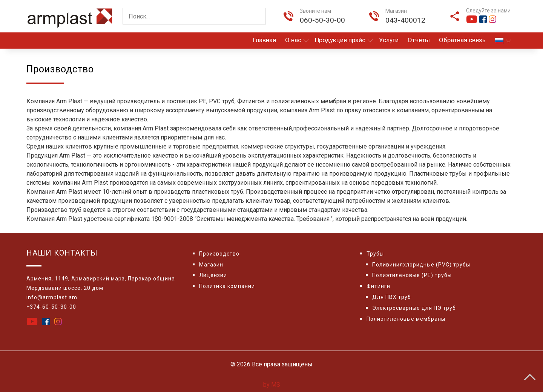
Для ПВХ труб (392, 297)
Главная (265, 40)
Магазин (211, 265)
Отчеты (419, 40)
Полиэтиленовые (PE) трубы (412, 275)
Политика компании (227, 286)
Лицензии (213, 275)
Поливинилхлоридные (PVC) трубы (421, 265)
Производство (219, 254)
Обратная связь (462, 40)
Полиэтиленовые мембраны (406, 319)
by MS (272, 385)
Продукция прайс (344, 40)
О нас (297, 40)
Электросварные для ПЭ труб (414, 308)
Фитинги (378, 286)
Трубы (375, 254)
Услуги (389, 40)
